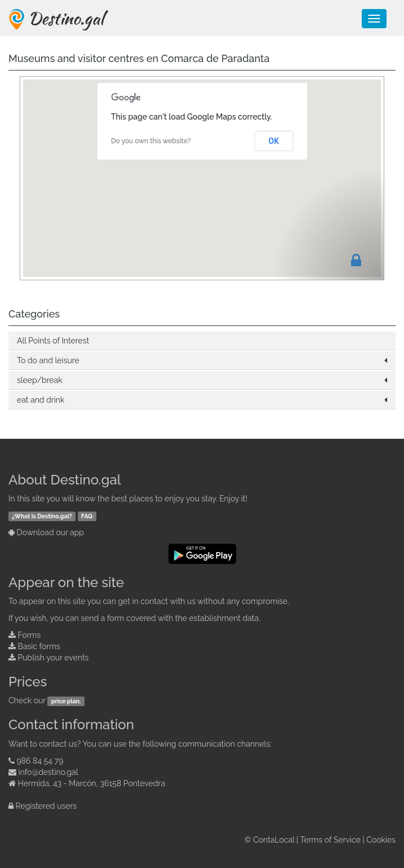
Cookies (381, 840)
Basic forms (39, 646)
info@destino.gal (48, 772)
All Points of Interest (53, 341)
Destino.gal (66, 18)
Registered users (46, 806)
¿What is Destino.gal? (42, 516)
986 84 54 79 (40, 761)
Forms (30, 635)
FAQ (87, 516)
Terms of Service (330, 840)
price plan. (66, 701)
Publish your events (54, 658)
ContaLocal (274, 840)
